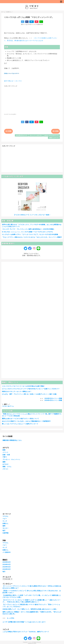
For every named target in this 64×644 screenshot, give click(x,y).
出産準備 (5, 533)
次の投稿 (8, 131)
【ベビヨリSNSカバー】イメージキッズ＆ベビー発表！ (32, 215)
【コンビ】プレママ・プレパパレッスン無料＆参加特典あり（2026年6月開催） (28, 229)
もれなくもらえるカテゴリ (52, 135)
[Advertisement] (32, 99)
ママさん (5, 516)
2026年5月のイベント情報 (53, 398)
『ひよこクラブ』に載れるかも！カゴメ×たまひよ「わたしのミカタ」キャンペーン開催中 (32, 237)
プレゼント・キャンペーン (11, 459)
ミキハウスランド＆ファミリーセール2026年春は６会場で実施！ (24, 386)
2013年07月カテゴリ (22, 135)
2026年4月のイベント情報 (53, 400)
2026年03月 (7, 564)
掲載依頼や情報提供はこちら (12, 440)
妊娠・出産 (6, 455)
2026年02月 (7, 562)
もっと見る (11, 618)
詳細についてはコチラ (12, 73)
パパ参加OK (7, 552)
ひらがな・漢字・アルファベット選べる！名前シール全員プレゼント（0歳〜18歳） (30, 394)
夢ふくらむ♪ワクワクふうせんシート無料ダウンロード (20, 424)
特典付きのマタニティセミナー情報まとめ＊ (17, 391)
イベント (5, 452)
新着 (4, 450)
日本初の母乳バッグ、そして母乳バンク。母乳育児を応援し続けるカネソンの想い (30, 609)
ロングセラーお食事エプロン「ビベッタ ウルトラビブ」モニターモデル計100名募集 (30, 234)
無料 (4, 526)
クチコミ (5, 469)
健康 (4, 462)
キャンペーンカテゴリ (36, 135)
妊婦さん (5, 523)
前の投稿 (56, 131)
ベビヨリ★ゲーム (8, 406)
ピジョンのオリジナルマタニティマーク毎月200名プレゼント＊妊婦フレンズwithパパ (31, 389)
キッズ (5, 521)
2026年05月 (7, 569)
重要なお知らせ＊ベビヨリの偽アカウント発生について (20, 419)
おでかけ (5, 464)
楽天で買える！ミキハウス (13, 81)
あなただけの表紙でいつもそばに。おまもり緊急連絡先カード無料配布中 (26, 421)
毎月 (4, 531)
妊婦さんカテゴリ (54, 138)
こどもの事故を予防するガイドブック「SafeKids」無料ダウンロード (26, 632)
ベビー (5, 519)
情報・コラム (7, 467)
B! (32, 22)
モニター (5, 528)
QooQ (35, 643)
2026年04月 (7, 567)
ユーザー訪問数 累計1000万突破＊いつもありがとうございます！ (24, 622)
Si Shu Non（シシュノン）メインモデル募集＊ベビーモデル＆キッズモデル (28, 232)
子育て (5, 457)
